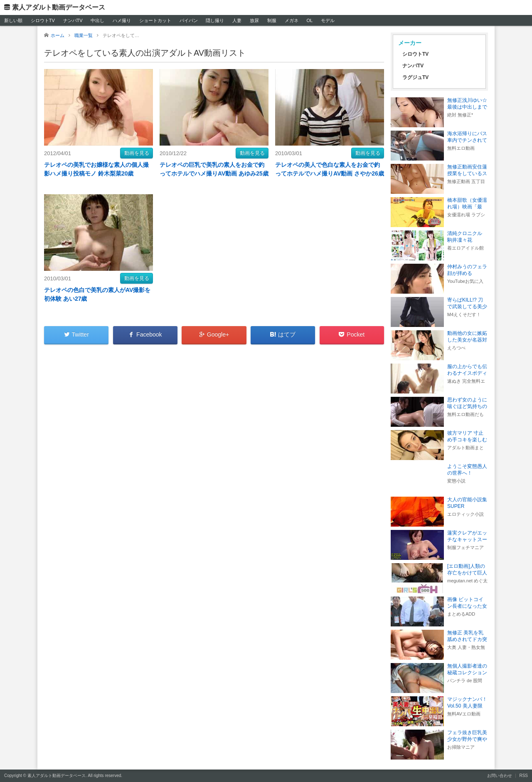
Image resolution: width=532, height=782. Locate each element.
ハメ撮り (122, 20)
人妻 (237, 20)
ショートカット (155, 20)
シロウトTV (43, 20)
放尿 (254, 20)
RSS (523, 776)
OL (309, 20)
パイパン (189, 20)
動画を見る (137, 153)
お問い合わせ (500, 776)
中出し (97, 20)
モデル (328, 20)
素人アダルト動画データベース (59, 7)
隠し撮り (215, 20)
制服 (272, 20)
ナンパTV (73, 20)
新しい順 (13, 20)
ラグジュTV (415, 77)
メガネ (292, 20)
